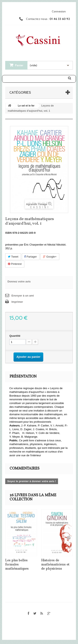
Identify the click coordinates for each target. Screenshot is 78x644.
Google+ (50, 257)
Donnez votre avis (19, 281)
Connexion (59, 11)
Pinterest (15, 264)
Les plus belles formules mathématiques (17, 564)
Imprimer (17, 302)
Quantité (15, 336)
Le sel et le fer (26, 106)
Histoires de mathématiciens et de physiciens (55, 564)
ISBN (8, 233)
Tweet (13, 257)
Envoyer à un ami (23, 296)
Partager (31, 257)
